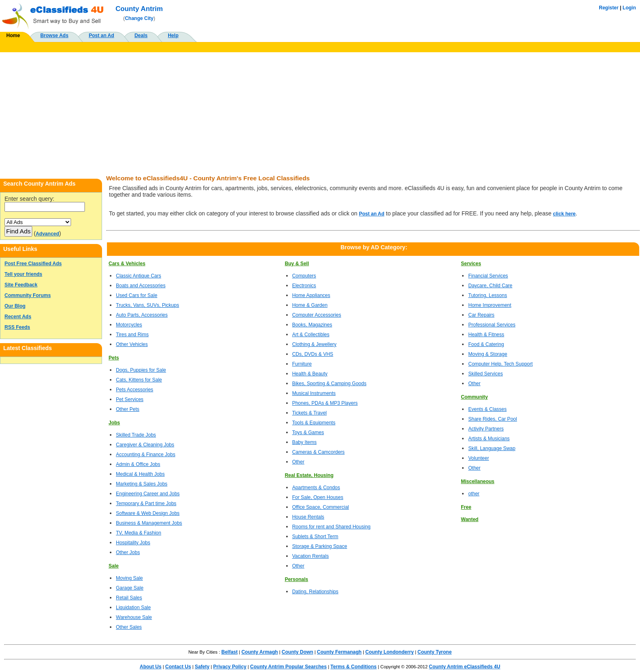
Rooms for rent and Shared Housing (331, 527)
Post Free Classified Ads (33, 264)
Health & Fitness (486, 335)
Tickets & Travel (310, 413)
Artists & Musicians (489, 439)
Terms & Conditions (354, 667)
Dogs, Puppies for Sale (141, 370)
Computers (304, 276)
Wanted (470, 519)
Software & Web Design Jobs (148, 513)
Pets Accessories (134, 390)
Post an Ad (101, 35)
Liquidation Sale (133, 608)
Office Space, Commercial (321, 507)
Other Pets (128, 409)
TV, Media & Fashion (139, 533)
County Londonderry (390, 652)
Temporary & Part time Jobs (146, 503)
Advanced (47, 234)
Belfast (229, 652)
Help (173, 35)
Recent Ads (18, 317)
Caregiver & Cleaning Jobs (145, 445)
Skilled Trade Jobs (136, 435)
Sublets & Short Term (315, 537)
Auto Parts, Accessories (142, 315)
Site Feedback (21, 285)
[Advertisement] (320, 113)
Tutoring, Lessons (488, 295)
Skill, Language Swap (492, 448)
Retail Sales (129, 598)
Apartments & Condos (316, 488)
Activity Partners (486, 429)
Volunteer (479, 458)
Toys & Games (308, 432)
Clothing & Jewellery (314, 344)
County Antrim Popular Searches (289, 667)
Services (471, 264)
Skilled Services (486, 374)
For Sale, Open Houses (318, 497)
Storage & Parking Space (320, 546)
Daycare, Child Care (490, 286)
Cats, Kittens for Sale (139, 380)
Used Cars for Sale (137, 295)
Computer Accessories (317, 315)
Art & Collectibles (311, 335)
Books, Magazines (312, 325)
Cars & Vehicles (127, 264)
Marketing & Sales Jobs (142, 484)
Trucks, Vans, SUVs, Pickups (148, 305)
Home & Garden (310, 305)
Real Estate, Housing (309, 475)
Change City (139, 18)
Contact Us (178, 667)
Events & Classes (487, 409)
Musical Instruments (314, 393)
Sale (114, 566)
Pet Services (130, 399)
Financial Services (488, 276)
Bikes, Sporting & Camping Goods (329, 384)
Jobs (114, 423)
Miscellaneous (478, 481)
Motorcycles (129, 325)
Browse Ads (54, 35)
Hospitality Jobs (133, 543)
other (474, 494)
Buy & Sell (297, 264)
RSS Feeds (17, 327)
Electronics (304, 286)
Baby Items (304, 442)
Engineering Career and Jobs (148, 494)
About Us (150, 667)
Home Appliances (311, 295)
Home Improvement (490, 305)
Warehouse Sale (134, 617)
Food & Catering (486, 344)
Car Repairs (481, 315)
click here (564, 214)
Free (466, 507)
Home (13, 35)
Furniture (302, 364)
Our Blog (15, 306)
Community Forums (28, 295)
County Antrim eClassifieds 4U (465, 667)
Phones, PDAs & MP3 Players (325, 403)
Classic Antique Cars (139, 276)
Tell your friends (23, 274)
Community (474, 397)
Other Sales (129, 627)
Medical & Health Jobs (140, 474)
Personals (297, 579)
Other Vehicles (132, 344)
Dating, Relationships (315, 592)
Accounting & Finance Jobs (146, 455)
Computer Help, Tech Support (500, 364)
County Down (297, 652)
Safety (202, 667)
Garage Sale (130, 588)
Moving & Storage (488, 354)
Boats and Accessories (141, 286)
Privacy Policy (230, 667)
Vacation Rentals (311, 556)
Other (298, 462)
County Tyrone (435, 652)
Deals (141, 35)
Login (629, 8)
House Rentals (308, 517)
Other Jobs (128, 552)
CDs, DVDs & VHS (313, 354)
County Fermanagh (339, 652)
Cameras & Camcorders (319, 452)
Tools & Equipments (314, 423)
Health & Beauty (310, 374)
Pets (114, 358)
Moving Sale (129, 578)
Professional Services (492, 325)
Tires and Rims (132, 335)
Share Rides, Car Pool (492, 419)
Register (609, 8)
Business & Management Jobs (149, 523)
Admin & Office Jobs (138, 464)
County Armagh (260, 652)
